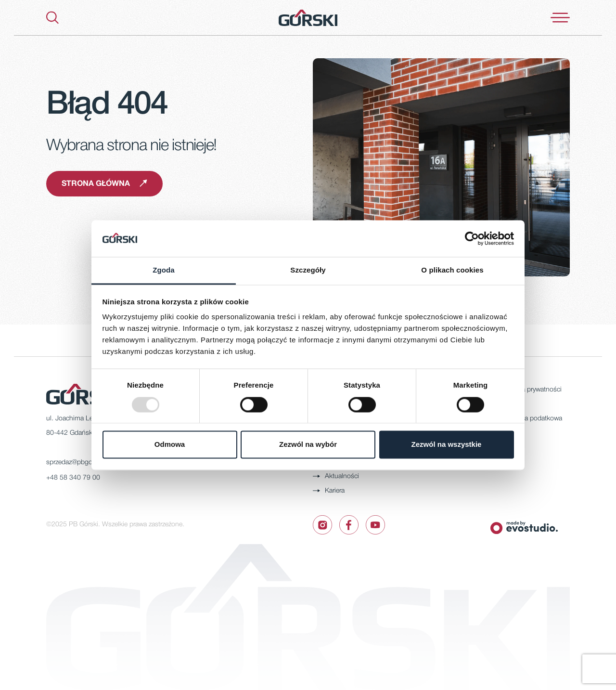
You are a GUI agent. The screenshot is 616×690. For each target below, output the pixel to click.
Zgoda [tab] (164, 270)
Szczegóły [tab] (308, 270)
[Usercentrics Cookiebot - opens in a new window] (472, 238)
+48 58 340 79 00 (73, 478)
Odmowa (170, 445)
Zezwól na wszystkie (447, 445)
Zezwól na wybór (308, 445)
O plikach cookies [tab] (452, 270)
